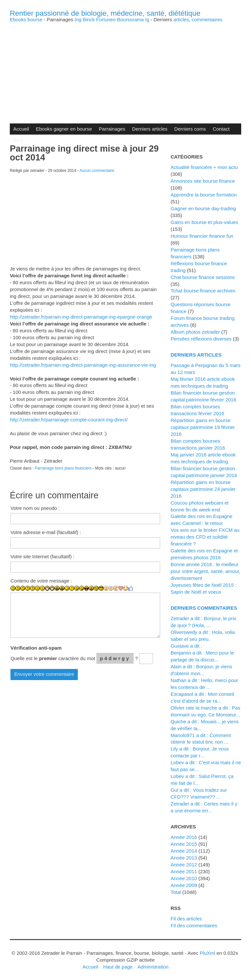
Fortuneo (106, 19)
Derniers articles (150, 129)
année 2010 (184, 878)
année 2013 (184, 858)
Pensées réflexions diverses (201, 339)
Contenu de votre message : (41, 581)
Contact (221, 129)
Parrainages (112, 129)
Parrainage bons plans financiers (63, 468)
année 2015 (184, 844)
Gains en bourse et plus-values (204, 222)
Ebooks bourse (26, 19)
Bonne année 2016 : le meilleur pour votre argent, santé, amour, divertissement (205, 571)
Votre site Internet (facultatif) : (42, 556)
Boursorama (130, 19)
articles (181, 19)
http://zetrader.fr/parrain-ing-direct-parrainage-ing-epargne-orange (81, 317)
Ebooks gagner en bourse (64, 129)
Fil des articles (186, 919)
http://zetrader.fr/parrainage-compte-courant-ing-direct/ (69, 420)
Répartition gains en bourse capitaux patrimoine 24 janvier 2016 (203, 489)
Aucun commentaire (97, 171)
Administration (153, 967)
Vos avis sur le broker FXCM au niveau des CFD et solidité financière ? (205, 537)
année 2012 (184, 865)
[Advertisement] (125, 68)
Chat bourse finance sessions (203, 277)
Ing (78, 19)
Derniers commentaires (204, 608)
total (176, 892)
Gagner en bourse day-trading (203, 208)
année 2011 (184, 871)
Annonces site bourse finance (203, 181)
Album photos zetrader (195, 332)
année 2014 (184, 851)
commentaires (207, 19)
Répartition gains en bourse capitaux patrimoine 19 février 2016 (203, 427)
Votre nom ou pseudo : (35, 508)
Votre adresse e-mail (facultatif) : (46, 532)
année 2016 (184, 837)
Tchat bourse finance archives (203, 291)
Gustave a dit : (186, 646)
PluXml (207, 953)
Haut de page (118, 967)
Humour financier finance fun (202, 236)
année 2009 (184, 885)
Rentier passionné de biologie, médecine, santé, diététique (105, 13)
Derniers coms (190, 129)
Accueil (21, 129)
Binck (89, 19)
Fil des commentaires (194, 925)
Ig (147, 19)
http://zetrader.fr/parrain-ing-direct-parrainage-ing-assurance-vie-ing (83, 365)
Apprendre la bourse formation (204, 195)
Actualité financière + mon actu (204, 167)
